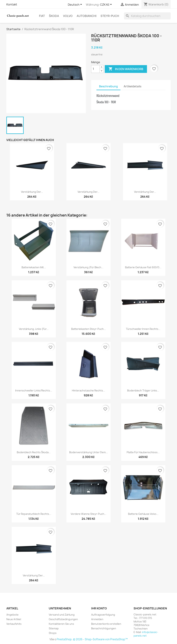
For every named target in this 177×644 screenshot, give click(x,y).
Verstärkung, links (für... (34, 329)
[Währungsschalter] (107, 5)
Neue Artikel (14, 619)
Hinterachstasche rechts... (88, 390)
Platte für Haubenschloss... (143, 452)
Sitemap (54, 628)
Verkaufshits (14, 624)
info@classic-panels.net (146, 634)
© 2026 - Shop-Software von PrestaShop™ (100, 639)
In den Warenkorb (126, 69)
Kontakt (12, 4)
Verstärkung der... (32, 192)
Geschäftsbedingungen (63, 619)
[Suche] (147, 16)
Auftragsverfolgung (103, 615)
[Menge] (95, 69)
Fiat (42, 16)
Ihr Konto (99, 608)
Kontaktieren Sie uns (61, 624)
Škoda (54, 16)
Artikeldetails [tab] (132, 86)
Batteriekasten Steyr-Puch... (88, 329)
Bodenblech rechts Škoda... (34, 452)
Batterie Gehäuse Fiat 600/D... (143, 267)
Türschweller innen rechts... (143, 329)
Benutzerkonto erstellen (106, 624)
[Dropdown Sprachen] (76, 5)
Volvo (68, 16)
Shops (53, 633)
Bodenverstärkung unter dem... (88, 452)
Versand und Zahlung (62, 615)
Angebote (12, 615)
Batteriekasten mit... (34, 267)
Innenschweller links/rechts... (34, 390)
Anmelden (97, 619)
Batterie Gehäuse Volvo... (143, 514)
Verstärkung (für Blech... (88, 267)
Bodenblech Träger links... (143, 390)
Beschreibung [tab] (108, 86)
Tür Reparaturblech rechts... (34, 514)
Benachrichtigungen (104, 628)
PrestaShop (64, 639)
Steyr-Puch (110, 16)
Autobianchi (87, 16)
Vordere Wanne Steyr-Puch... (88, 514)
